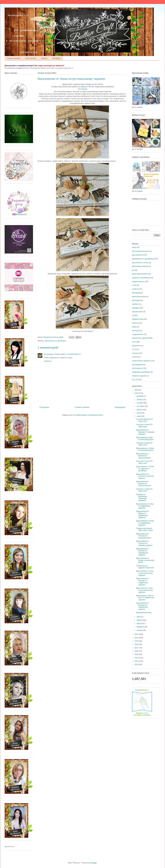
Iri (45, 354)
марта (139, 623)
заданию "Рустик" (87, 87)
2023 (137, 390)
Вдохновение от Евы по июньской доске (145, 438)
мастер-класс (137, 312)
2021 (137, 634)
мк (133, 315)
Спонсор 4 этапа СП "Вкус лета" (144, 426)
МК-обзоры (56, 58)
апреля (140, 620)
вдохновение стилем (140, 263)
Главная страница (14, 58)
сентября (141, 406)
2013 (137, 661)
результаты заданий (140, 338)
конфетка (136, 289)
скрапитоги (136, 346)
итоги (134, 285)
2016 (137, 651)
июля (139, 413)
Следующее (44, 407)
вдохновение (137, 255)
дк (133, 270)
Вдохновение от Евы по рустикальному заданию (144, 590)
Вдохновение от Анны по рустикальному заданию (145, 573)
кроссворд (136, 293)
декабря (140, 396)
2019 (137, 641)
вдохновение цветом (140, 266)
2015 (137, 654)
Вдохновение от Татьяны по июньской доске (144, 536)
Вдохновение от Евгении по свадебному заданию (143, 552)
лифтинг (135, 304)
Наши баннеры (31, 58)
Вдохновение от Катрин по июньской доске (145, 560)
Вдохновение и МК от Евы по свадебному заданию (145, 598)
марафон (136, 308)
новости (135, 323)
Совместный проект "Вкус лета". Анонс (145, 529)
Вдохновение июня (144, 612)
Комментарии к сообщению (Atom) (89, 415)
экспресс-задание (139, 376)
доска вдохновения (140, 274)
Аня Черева (83, 89)
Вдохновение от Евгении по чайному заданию (145, 432)
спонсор (135, 353)
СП (133, 349)
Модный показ (138, 319)
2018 (137, 644)
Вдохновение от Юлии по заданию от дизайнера (145, 469)
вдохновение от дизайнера (55, 341)
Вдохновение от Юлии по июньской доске (145, 449)
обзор (134, 327)
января (140, 630)
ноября (140, 400)
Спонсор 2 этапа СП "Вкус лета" (144, 462)
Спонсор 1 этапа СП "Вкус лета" (144, 490)
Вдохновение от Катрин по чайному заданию (145, 476)
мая (139, 617)
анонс (134, 247)
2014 (137, 658)
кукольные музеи (139, 296)
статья (135, 357)
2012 (137, 664)
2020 (137, 638)
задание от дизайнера (141, 278)
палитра (135, 330)
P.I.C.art (135, 380)
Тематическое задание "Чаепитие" (145, 567)
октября (140, 403)
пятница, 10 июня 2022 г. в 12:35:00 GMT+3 (63, 354)
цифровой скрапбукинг (141, 372)
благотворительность (140, 251)
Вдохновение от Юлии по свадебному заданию (145, 523)
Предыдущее (120, 407)
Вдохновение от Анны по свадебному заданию (145, 506)
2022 (137, 393)
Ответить (48, 361)
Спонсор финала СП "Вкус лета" (144, 420)
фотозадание (137, 365)
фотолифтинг (137, 368)
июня (139, 416)
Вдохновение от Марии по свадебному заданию (143, 514)
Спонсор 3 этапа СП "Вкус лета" (144, 444)
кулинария (136, 300)
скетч (134, 342)
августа (140, 410)
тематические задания (141, 361)
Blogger (94, 863)
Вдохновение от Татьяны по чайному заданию (144, 543)
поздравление (138, 334)
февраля (141, 627)
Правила (44, 58)
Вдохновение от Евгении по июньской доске (144, 456)
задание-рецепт (138, 281)
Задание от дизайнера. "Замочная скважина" (142, 497)
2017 (137, 648)
